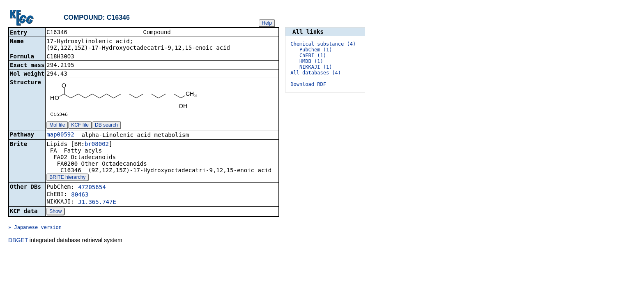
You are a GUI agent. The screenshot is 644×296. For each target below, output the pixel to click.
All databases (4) (316, 73)
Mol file (57, 126)
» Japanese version (35, 228)
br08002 (97, 145)
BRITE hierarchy (67, 178)
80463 (80, 195)
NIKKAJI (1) (316, 67)
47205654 (92, 188)
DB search (106, 126)
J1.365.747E (97, 203)
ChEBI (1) (313, 55)
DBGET (18, 241)
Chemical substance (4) (323, 44)
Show (55, 212)
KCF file (80, 126)
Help (267, 23)
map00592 (60, 135)
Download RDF (308, 84)
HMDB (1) (311, 61)
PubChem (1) (316, 50)
